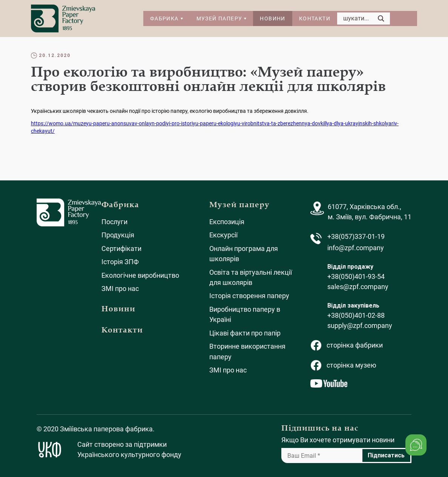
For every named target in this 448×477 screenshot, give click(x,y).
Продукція (118, 235)
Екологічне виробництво (140, 275)
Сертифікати (121, 249)
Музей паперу (219, 18)
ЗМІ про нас (120, 289)
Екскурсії (223, 235)
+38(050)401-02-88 (356, 315)
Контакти (315, 18)
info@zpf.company (356, 248)
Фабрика (164, 18)
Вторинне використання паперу (247, 351)
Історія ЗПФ (120, 262)
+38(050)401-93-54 (356, 276)
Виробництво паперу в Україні (245, 314)
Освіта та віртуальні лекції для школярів (251, 277)
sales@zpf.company (358, 287)
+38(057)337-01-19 (356, 236)
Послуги (114, 222)
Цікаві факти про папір (245, 333)
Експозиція (227, 222)
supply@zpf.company (360, 325)
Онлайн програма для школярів (244, 254)
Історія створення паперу (249, 296)
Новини (272, 18)
